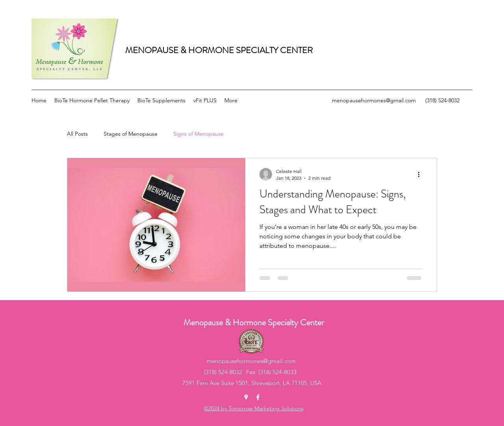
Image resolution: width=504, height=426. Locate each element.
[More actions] (421, 174)
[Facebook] (258, 397)
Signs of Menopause (198, 134)
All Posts (77, 134)
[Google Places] (246, 397)
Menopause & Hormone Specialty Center (254, 322)
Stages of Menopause (131, 134)
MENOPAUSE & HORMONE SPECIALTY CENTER (219, 50)
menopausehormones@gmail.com (374, 100)
